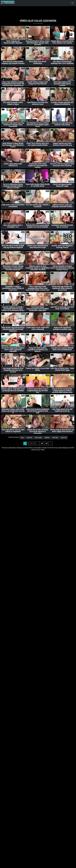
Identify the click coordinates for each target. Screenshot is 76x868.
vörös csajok (38, 438)
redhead (47, 438)
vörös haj (29, 438)
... (38, 443)
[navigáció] (73, 3)
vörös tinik (55, 438)
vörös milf (64, 438)
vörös (22, 438)
